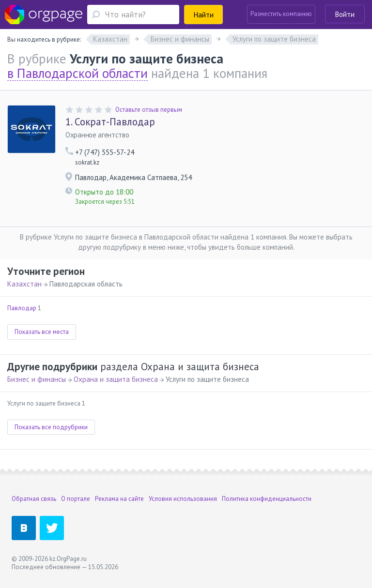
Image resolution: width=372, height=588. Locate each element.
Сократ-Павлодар (110, 122)
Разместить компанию (281, 14)
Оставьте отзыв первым (149, 110)
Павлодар (22, 308)
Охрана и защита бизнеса (116, 379)
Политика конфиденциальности (267, 499)
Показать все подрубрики (51, 427)
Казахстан (24, 284)
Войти (345, 14)
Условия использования (183, 499)
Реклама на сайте (119, 499)
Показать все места (42, 332)
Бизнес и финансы (37, 379)
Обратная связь (34, 499)
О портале (76, 499)
